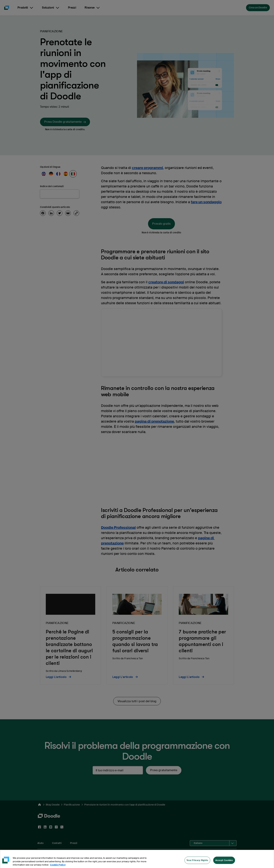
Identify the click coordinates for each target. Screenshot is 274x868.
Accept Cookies (224, 863)
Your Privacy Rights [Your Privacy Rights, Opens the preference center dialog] (197, 863)
